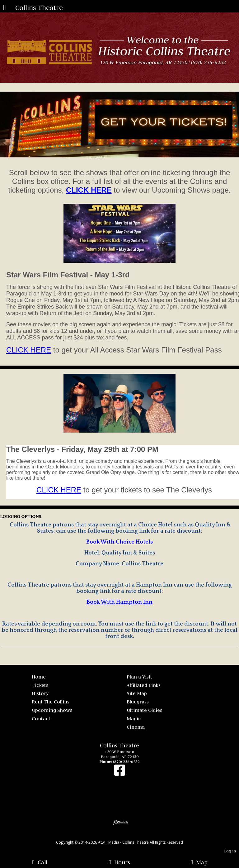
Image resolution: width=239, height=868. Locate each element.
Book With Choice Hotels (119, 542)
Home (39, 677)
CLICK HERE (29, 350)
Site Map (137, 693)
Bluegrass (138, 702)
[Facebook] (120, 773)
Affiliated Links (144, 685)
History (40, 693)
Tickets (40, 685)
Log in (230, 851)
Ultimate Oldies (144, 710)
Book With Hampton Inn (119, 602)
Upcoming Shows (52, 710)
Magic (134, 718)
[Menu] (5, 8)
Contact (41, 718)
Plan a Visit (139, 677)
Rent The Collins (51, 702)
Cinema (136, 727)
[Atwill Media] (125, 835)
